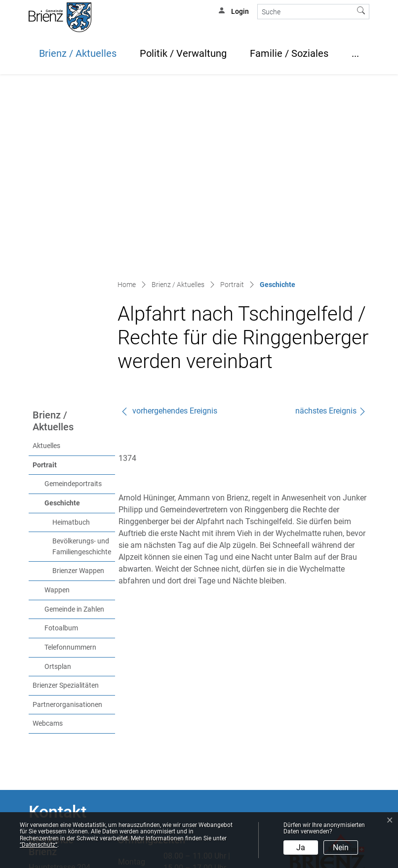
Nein (341, 847)
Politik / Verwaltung (183, 53)
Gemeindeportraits (73, 298)
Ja (301, 847)
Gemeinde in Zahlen (74, 424)
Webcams (48, 538)
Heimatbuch (71, 337)
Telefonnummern (70, 462)
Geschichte (80, 317)
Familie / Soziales (289, 53)
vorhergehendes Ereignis (169, 225)
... (355, 53)
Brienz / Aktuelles (78, 53)
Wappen (57, 404)
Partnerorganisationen (67, 519)
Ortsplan (58, 481)
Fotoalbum (61, 442)
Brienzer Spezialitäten (66, 500)
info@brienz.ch (55, 745)
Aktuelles (46, 260)
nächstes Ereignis (331, 225)
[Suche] (305, 12)
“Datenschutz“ (39, 845)
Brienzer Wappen (78, 385)
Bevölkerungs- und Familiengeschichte (82, 361)
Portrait (45, 279)
